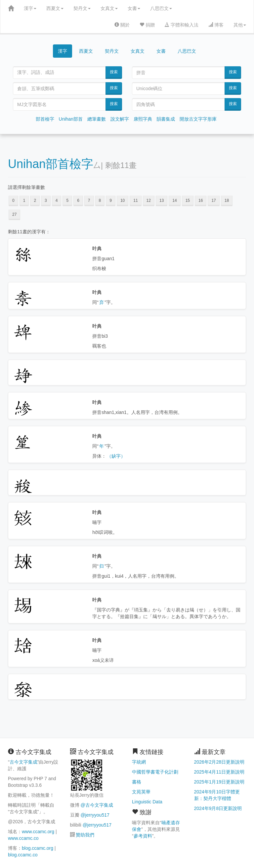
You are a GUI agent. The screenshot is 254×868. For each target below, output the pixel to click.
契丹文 (82, 8)
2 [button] (35, 201)
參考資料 (143, 836)
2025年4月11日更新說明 (219, 772)
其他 (240, 25)
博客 (216, 25)
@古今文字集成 (97, 805)
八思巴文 (161, 8)
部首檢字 (45, 119)
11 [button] (135, 201)
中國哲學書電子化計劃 (155, 772)
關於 (122, 25)
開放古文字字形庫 (198, 119)
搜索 (114, 72)
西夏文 (55, 8)
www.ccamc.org (38, 832)
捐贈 (147, 25)
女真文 (109, 8)
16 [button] (201, 201)
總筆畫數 (97, 119)
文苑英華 (141, 792)
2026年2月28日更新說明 (219, 762)
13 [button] (162, 201)
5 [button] (67, 201)
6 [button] (78, 201)
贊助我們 (85, 835)
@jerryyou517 (95, 815)
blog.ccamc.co (23, 855)
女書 (134, 8)
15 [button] (188, 201)
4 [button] (57, 201)
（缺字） (116, 456)
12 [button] (149, 201)
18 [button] (227, 201)
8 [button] (100, 201)
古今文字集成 (23, 762)
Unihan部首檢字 (51, 164)
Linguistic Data (147, 802)
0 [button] (13, 201)
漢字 (30, 8)
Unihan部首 (71, 119)
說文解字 (120, 119)
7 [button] (89, 201)
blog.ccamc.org (38, 848)
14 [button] (174, 201)
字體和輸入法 (182, 25)
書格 (137, 782)
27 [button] (14, 214)
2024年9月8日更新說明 (218, 808)
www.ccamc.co (23, 838)
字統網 (139, 762)
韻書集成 (166, 119)
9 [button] (111, 201)
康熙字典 (143, 119)
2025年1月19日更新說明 (219, 782)
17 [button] (213, 201)
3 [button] (46, 201)
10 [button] (123, 201)
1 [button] (24, 201)
